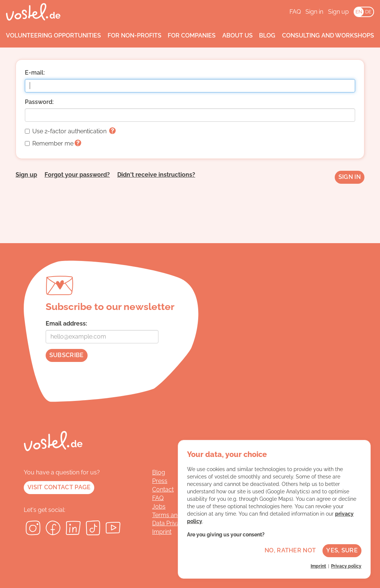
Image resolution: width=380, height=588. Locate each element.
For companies (192, 35)
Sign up (338, 12)
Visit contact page (59, 487)
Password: (39, 102)
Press (160, 481)
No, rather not (290, 550)
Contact (163, 489)
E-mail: (35, 73)
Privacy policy (346, 566)
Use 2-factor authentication (70, 131)
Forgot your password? (77, 175)
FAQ (295, 12)
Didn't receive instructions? (156, 175)
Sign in (314, 12)
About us (237, 35)
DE (368, 12)
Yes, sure (342, 550)
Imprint (162, 532)
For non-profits (135, 35)
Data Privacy (169, 523)
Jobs (159, 507)
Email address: (66, 324)
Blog (267, 35)
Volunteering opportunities (53, 35)
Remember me (53, 143)
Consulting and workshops (328, 35)
